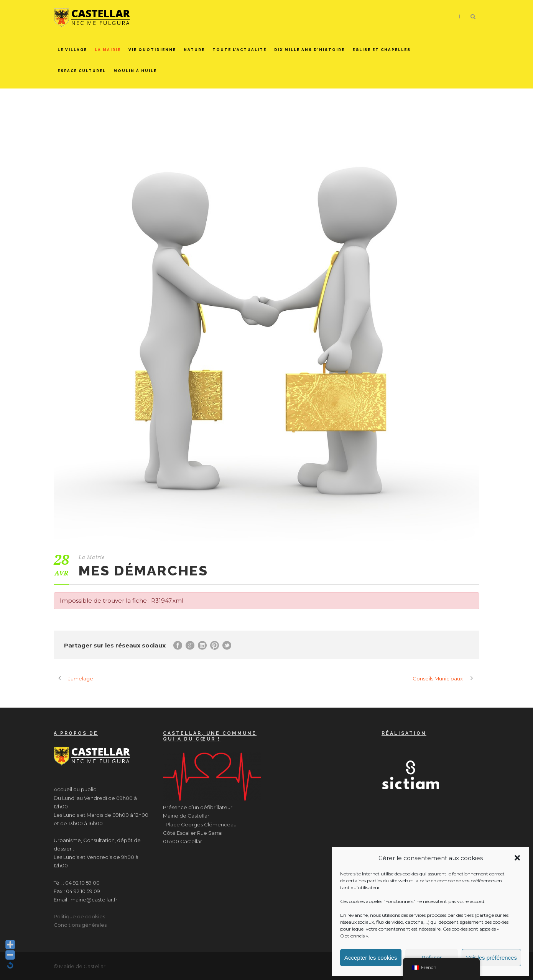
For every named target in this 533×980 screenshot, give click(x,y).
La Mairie (108, 50)
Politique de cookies (79, 916)
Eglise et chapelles (382, 50)
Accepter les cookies (371, 958)
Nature (194, 50)
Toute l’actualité (239, 50)
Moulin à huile (135, 71)
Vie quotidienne (152, 50)
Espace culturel (82, 71)
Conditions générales (80, 925)
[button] (517, 858)
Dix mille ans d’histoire (309, 50)
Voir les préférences (491, 958)
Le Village (72, 50)
